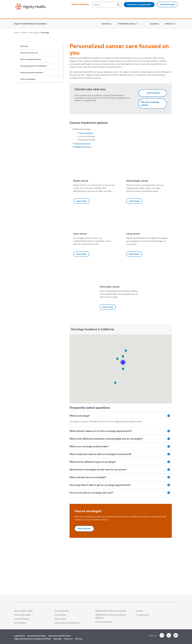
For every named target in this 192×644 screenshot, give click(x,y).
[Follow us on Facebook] (162, 636)
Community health (22, 615)
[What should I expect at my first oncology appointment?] (121, 478)
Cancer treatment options (31, 107)
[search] (119, 5)
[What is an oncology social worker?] (121, 494)
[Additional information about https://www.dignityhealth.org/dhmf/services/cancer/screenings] (153, 151)
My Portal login (168, 4)
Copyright (57, 639)
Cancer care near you (29, 100)
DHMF (25, 33)
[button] (123, 410)
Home (17, 33)
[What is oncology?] (121, 463)
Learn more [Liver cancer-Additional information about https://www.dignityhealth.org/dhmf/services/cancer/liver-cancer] (81, 301)
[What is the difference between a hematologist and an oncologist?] (121, 486)
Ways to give (60, 619)
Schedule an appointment (139, 5)
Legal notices (19, 636)
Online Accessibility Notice (60, 636)
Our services (35, 33)
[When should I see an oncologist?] (121, 525)
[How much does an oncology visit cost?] (121, 540)
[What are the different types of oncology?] (121, 509)
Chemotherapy (86, 180)
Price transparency (104, 622)
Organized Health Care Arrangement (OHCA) (32, 639)
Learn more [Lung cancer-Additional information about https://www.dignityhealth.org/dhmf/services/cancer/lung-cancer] (134, 301)
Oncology (45, 33)
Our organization (62, 611)
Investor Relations (22, 619)
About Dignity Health (23, 611)
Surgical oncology (82, 191)
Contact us (68, 639)
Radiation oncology (83, 194)
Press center (60, 615)
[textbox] (107, 5)
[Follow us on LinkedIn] (176, 636)
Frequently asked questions (32, 120)
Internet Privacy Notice (37, 636)
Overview (24, 94)
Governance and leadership (67, 623)
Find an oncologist (28, 126)
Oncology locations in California (33, 113)
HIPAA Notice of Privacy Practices (111, 611)
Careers (139, 611)
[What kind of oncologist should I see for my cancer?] (121, 517)
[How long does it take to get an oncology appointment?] (121, 532)
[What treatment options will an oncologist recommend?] (121, 501)
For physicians (142, 615)
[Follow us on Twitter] (169, 634)
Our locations (20, 623)
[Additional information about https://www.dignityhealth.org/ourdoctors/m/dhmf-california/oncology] (153, 140)
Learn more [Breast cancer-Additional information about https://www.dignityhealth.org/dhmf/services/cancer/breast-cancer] (81, 248)
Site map (79, 639)
